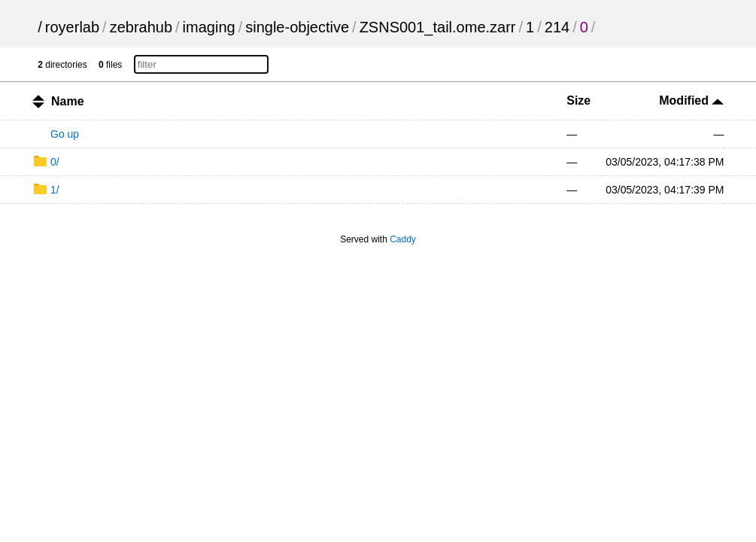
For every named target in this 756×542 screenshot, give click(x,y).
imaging (209, 27)
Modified (691, 100)
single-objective (297, 27)
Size (578, 100)
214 (557, 27)
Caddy (403, 239)
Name (68, 101)
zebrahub (141, 27)
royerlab (72, 27)
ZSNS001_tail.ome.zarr (438, 27)
